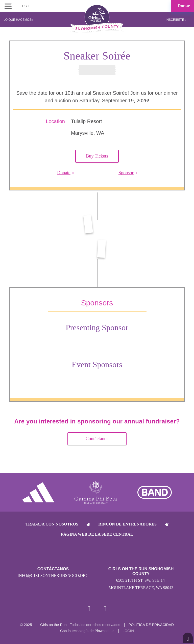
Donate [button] (65, 173)
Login (128, 631)
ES (26, 6)
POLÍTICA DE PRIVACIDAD (151, 625)
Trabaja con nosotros (52, 524)
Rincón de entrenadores (127, 524)
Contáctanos (97, 439)
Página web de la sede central (97, 534)
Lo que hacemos (18, 20)
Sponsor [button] (128, 173)
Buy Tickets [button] (97, 156)
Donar (182, 6)
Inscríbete (176, 20)
